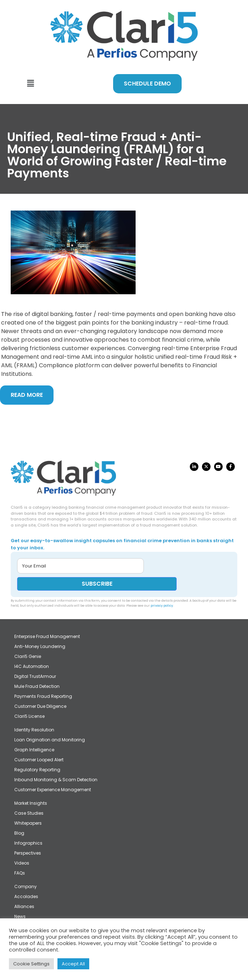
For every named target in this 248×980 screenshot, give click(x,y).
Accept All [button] (73, 964)
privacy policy (162, 606)
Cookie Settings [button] (31, 964)
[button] (30, 83)
